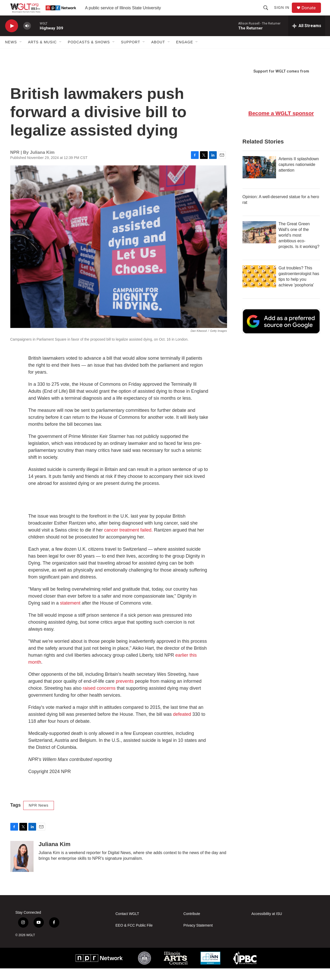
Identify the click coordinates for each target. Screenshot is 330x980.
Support (131, 54)
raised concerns (99, 700)
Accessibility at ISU (267, 925)
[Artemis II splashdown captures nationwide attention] (259, 179)
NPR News (38, 817)
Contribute (192, 925)
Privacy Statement (198, 937)
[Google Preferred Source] (281, 333)
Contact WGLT (127, 925)
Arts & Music (42, 54)
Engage (185, 54)
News (11, 54)
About (158, 54)
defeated (182, 726)
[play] (12, 38)
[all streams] (307, 37)
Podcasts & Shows (89, 54)
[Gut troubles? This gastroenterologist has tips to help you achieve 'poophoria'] (259, 288)
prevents (125, 693)
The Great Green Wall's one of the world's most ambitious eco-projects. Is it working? (299, 247)
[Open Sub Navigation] (21, 54)
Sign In (284, 13)
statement (70, 615)
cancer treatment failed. (128, 542)
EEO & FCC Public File (134, 937)
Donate (312, 14)
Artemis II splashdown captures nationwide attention (299, 176)
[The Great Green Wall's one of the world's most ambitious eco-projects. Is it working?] (259, 244)
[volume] (27, 38)
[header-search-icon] (268, 13)
